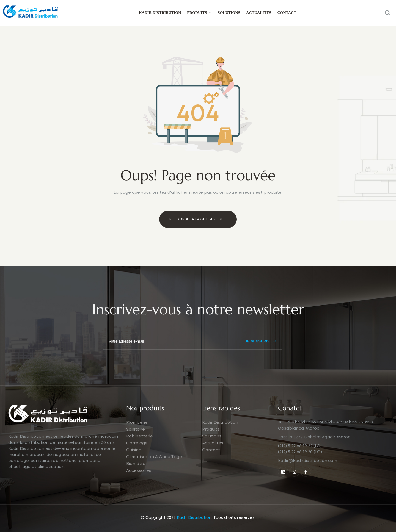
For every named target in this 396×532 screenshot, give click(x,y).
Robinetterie (140, 446)
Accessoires (139, 481)
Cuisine (134, 460)
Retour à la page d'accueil (198, 219)
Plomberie (137, 433)
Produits (197, 13)
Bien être (136, 474)
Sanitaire (136, 439)
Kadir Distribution (160, 13)
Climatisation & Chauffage (154, 467)
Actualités (259, 13)
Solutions (229, 13)
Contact (287, 13)
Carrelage (137, 453)
